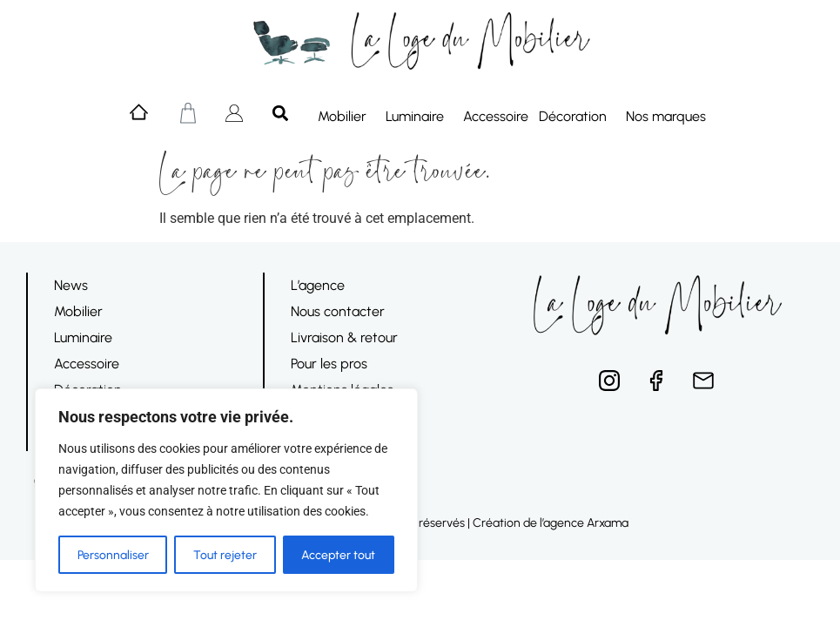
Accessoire (496, 116)
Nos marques (670, 117)
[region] (226, 490)
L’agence (318, 285)
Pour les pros (329, 364)
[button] (281, 113)
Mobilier (346, 117)
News (71, 285)
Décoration (577, 117)
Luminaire (419, 117)
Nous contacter (338, 311)
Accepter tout (338, 554)
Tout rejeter (225, 554)
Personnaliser (113, 554)
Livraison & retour (344, 337)
